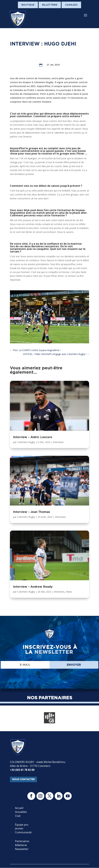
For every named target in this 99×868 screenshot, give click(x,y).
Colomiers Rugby (26, 442)
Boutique (28, 5)
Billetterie (50, 5)
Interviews (58, 442)
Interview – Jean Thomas (32, 512)
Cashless (71, 5)
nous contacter (23, 779)
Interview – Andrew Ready (33, 587)
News (69, 592)
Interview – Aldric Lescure (33, 437)
